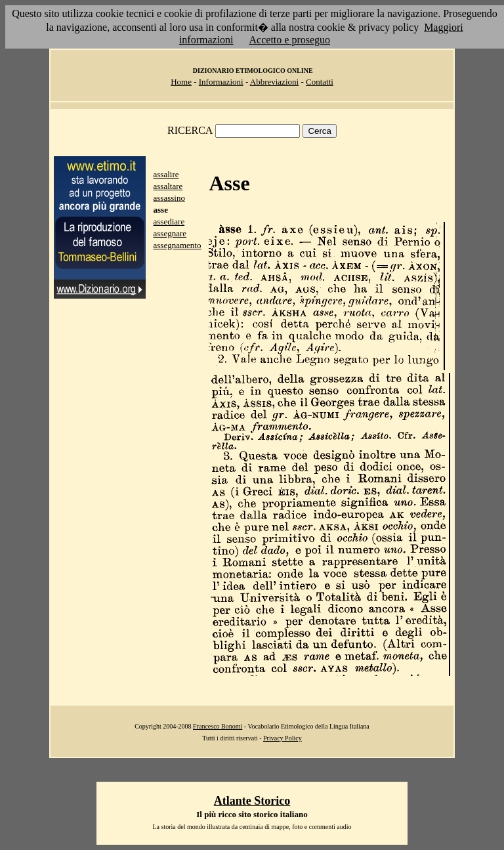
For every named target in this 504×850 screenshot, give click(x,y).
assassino (169, 198)
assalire (166, 174)
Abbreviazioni (274, 82)
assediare (169, 222)
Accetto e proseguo (290, 40)
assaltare (168, 186)
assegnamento (178, 245)
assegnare (170, 233)
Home (181, 82)
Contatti (320, 82)
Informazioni (221, 82)
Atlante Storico (252, 801)
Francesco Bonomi (218, 726)
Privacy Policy (283, 738)
